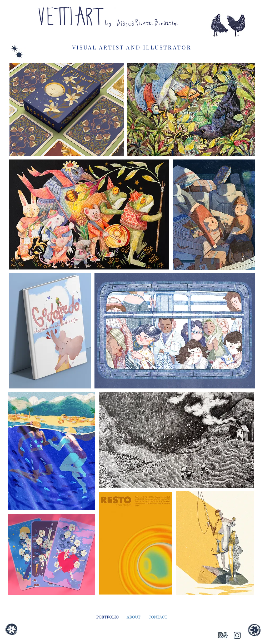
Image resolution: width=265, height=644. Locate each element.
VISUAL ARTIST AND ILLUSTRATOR (132, 47)
